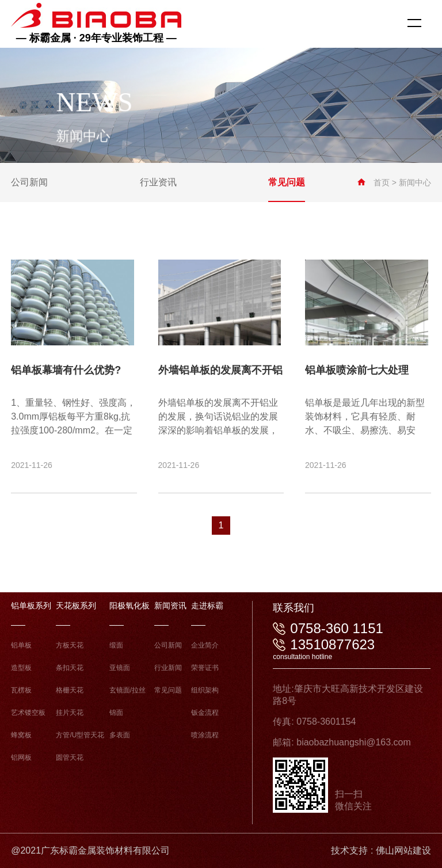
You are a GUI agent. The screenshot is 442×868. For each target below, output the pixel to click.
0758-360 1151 (336, 628)
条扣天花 (70, 668)
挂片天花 (70, 713)
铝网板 (21, 757)
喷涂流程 (205, 735)
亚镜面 (120, 668)
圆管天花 (70, 757)
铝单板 (21, 645)
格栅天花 (70, 690)
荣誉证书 (205, 668)
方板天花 (70, 645)
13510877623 (332, 644)
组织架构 (205, 690)
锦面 (116, 713)
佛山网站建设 (403, 850)
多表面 (120, 735)
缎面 (116, 645)
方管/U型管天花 (80, 735)
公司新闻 (168, 645)
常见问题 (168, 690)
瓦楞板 (21, 690)
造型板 (21, 668)
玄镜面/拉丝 (127, 690)
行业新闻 (168, 668)
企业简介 (205, 645)
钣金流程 (205, 713)
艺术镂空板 (28, 713)
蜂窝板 (21, 735)
